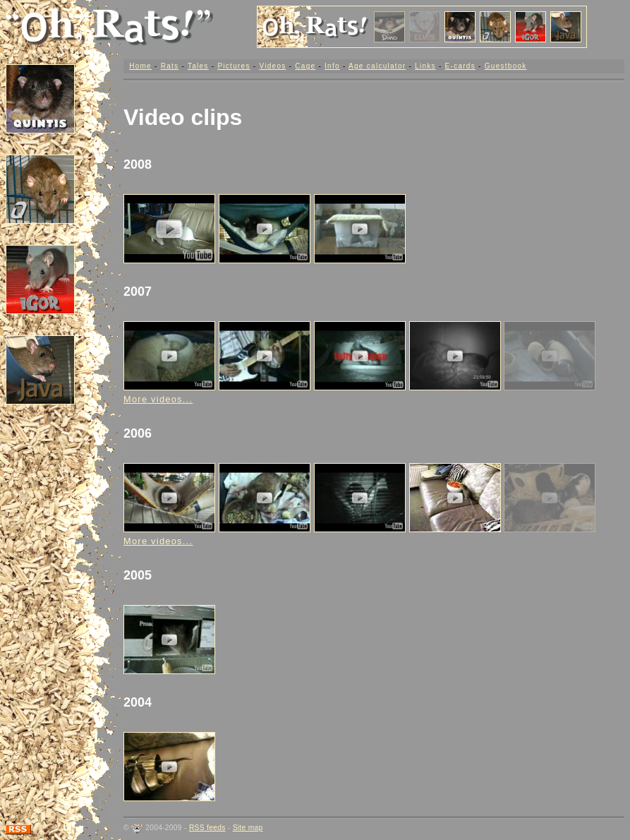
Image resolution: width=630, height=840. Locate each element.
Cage (305, 66)
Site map (248, 828)
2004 (138, 702)
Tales (198, 66)
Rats (170, 66)
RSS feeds (207, 828)
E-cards (460, 66)
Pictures (234, 66)
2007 (138, 292)
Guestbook (506, 66)
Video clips (183, 117)
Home (140, 66)
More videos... (158, 399)
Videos (272, 66)
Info (332, 66)
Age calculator (377, 66)
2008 (138, 164)
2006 (138, 433)
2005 (138, 575)
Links (425, 66)
